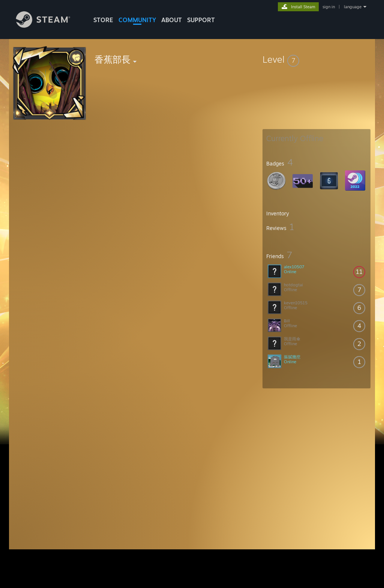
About (172, 20)
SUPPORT (201, 20)
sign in (329, 7)
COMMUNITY (137, 20)
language (353, 7)
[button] (316, 59)
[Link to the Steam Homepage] (49, 26)
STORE (103, 20)
